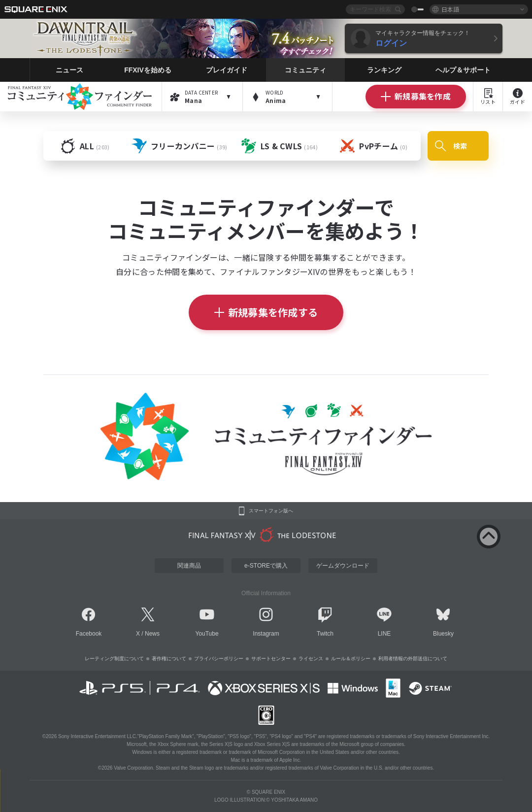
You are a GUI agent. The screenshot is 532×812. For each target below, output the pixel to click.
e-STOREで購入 (266, 566)
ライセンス (311, 659)
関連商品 (189, 566)
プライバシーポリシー (219, 659)
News (152, 634)
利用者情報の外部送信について (413, 659)
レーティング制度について (114, 659)
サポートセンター (271, 659)
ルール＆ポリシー (351, 659)
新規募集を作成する (266, 312)
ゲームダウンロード (343, 566)
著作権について (169, 659)
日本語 (450, 9)
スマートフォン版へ (271, 511)
